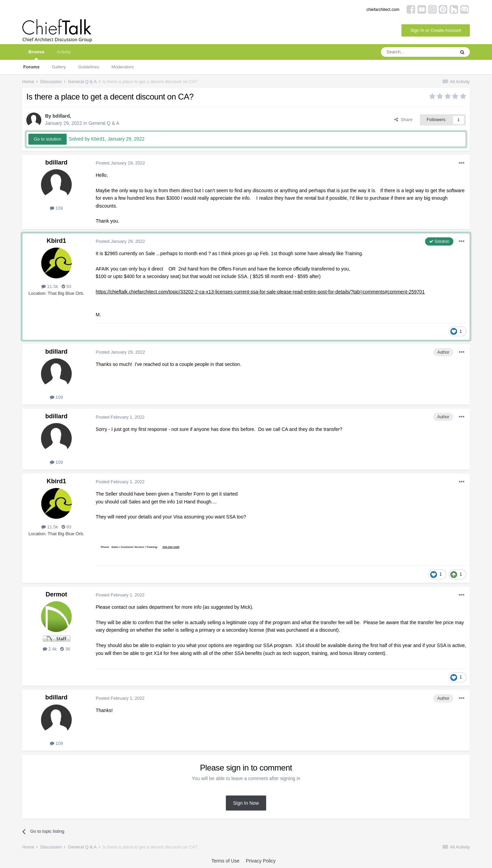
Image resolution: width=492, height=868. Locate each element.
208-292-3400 (171, 547)
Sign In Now (246, 803)
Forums (31, 67)
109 (56, 208)
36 (65, 649)
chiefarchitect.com (383, 10)
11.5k (50, 286)
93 (66, 286)
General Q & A (104, 123)
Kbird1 (56, 241)
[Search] (418, 52)
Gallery (59, 67)
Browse (36, 55)
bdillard (61, 116)
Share (403, 120)
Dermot (56, 594)
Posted (120, 163)
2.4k (50, 649)
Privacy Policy (261, 861)
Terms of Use (225, 861)
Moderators (123, 67)
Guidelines (89, 67)
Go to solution (47, 139)
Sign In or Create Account (436, 30)
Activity (64, 52)
